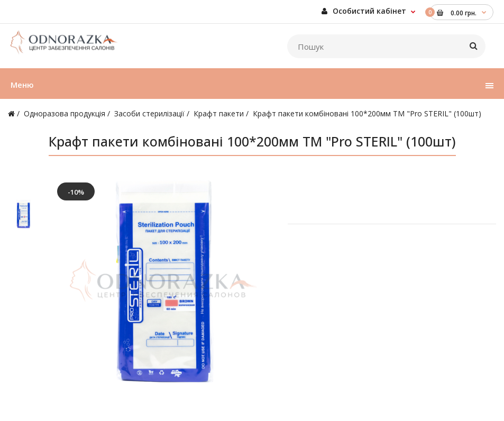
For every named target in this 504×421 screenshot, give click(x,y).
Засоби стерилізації (149, 113)
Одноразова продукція (65, 113)
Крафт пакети (219, 113)
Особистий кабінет (364, 11)
